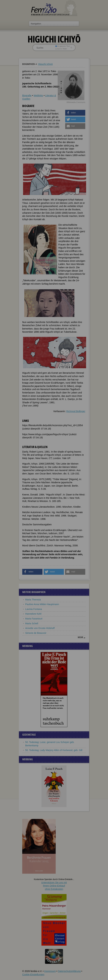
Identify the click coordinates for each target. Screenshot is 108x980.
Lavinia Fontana (34, 609)
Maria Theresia (33, 600)
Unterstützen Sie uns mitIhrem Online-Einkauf (54, 886)
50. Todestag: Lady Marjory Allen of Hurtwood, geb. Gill (54, 750)
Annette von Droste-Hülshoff (40, 628)
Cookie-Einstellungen (33, 974)
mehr (80, 637)
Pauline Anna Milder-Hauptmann (42, 604)
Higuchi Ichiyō (45, 64)
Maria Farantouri (34, 619)
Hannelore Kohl (33, 614)
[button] (75, 113)
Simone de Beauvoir (36, 633)
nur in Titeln (61, 49)
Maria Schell (32, 623)
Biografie (27, 95)
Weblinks (38, 95)
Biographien (29, 64)
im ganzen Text (63, 46)
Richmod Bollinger (76, 411)
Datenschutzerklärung (69, 971)
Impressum (50, 971)
